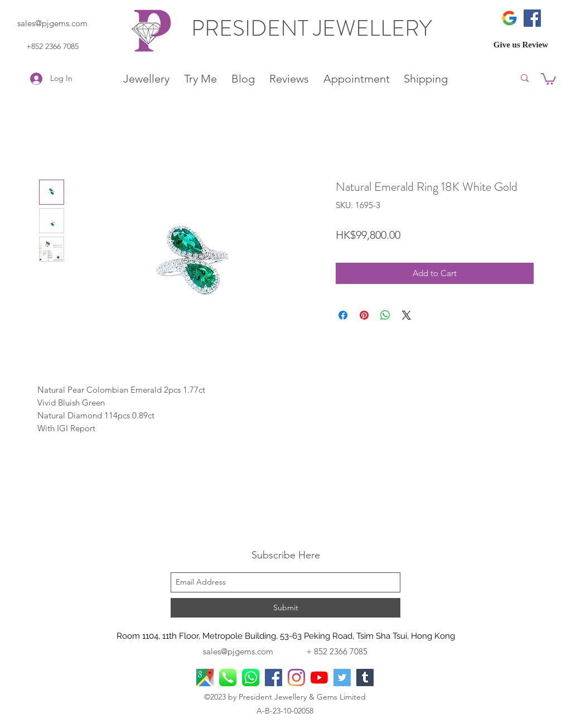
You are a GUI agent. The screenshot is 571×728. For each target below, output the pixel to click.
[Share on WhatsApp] (385, 315)
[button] (548, 78)
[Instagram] (296, 678)
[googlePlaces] (205, 678)
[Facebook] (532, 18)
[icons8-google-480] (509, 18)
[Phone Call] (228, 678)
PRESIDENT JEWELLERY (314, 28)
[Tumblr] (365, 678)
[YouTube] (319, 678)
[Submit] (285, 608)
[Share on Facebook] (343, 315)
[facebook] (274, 678)
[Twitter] (342, 678)
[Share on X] (407, 315)
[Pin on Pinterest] (364, 315)
